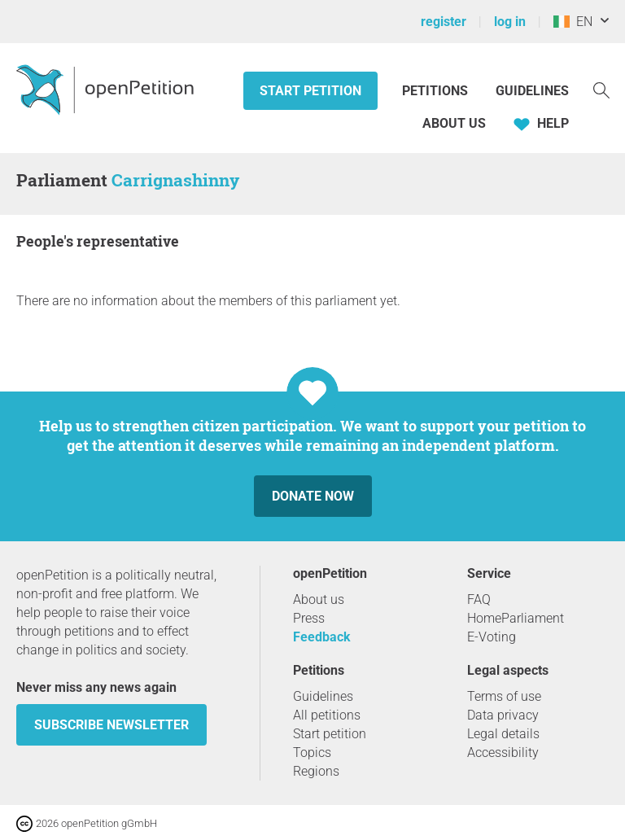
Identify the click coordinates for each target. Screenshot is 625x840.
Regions (316, 771)
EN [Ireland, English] (573, 22)
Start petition (310, 91)
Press (309, 618)
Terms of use (504, 696)
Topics (312, 752)
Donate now (313, 496)
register (444, 22)
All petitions (327, 715)
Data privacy (503, 715)
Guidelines (532, 91)
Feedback (322, 637)
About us (454, 123)
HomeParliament (516, 618)
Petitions (437, 91)
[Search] (601, 89)
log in (510, 22)
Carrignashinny (175, 180)
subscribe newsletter (111, 725)
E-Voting (492, 637)
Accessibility (503, 752)
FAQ (479, 599)
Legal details (503, 734)
